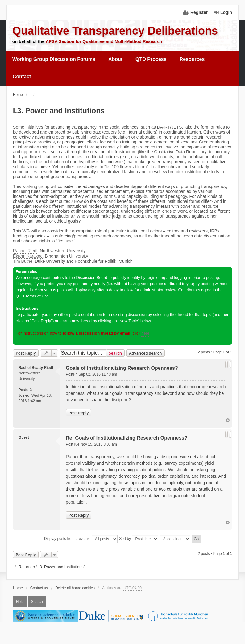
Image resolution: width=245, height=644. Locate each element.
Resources (192, 59)
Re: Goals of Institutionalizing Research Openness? (127, 438)
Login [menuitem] (226, 12)
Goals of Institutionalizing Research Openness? (122, 368)
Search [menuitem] (37, 602)
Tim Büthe (23, 261)
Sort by (139, 539)
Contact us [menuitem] (39, 588)
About (115, 59)
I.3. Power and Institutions (59, 111)
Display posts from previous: (81, 539)
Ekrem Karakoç (28, 256)
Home (18, 588)
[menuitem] (54, 59)
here (145, 333)
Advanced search (145, 353)
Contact (22, 77)
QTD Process (151, 59)
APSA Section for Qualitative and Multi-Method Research (104, 41)
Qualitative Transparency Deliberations (115, 31)
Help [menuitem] (20, 602)
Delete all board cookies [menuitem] (75, 588)
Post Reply (26, 353)
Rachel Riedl (25, 251)
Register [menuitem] (199, 12)
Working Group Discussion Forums (54, 59)
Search (115, 353)
